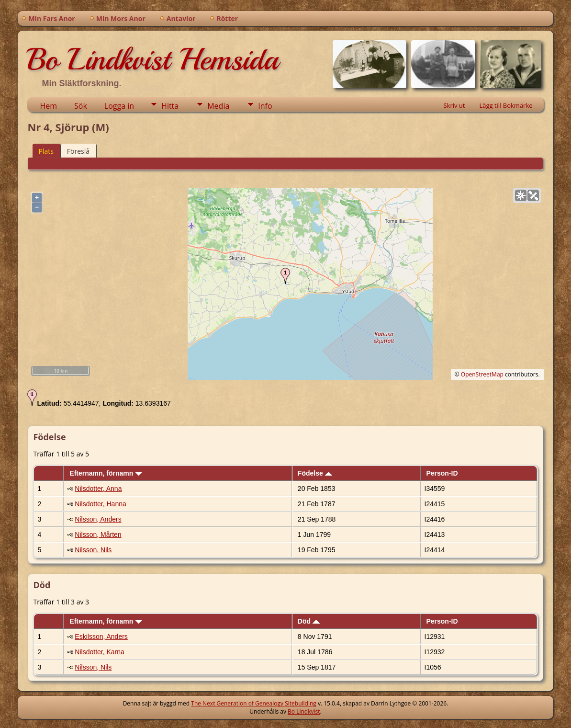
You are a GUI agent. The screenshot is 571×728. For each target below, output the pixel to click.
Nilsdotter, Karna (100, 652)
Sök (81, 106)
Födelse (315, 473)
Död (309, 621)
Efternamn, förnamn (106, 473)
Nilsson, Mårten (98, 535)
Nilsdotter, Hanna (100, 504)
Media (218, 106)
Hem (48, 106)
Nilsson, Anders (98, 519)
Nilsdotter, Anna (98, 489)
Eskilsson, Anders (101, 637)
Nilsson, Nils (93, 550)
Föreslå (78, 151)
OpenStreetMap (482, 374)
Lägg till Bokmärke (506, 105)
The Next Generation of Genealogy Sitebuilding (254, 703)
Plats (46, 151)
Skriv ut (454, 105)
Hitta (170, 106)
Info (265, 106)
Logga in (119, 106)
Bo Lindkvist (304, 711)
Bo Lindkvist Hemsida (153, 59)
